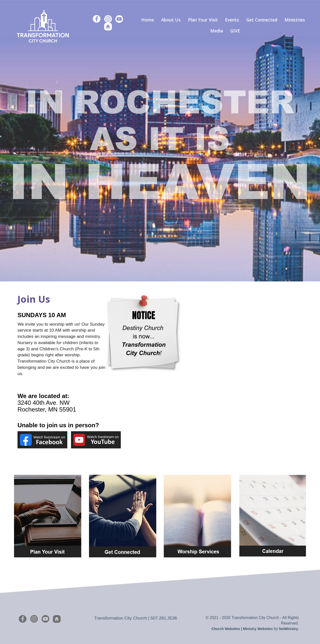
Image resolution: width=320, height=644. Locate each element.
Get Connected (262, 20)
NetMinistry (288, 629)
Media (217, 31)
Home (148, 20)
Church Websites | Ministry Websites (243, 629)
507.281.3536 (164, 618)
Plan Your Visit (203, 20)
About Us (171, 20)
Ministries (295, 20)
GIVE (235, 31)
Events (232, 20)
